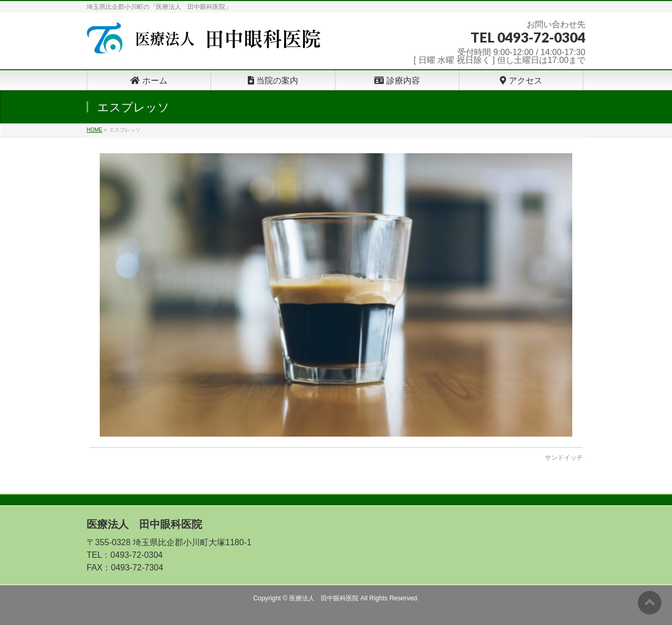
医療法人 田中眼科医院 (324, 598)
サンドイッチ (564, 458)
